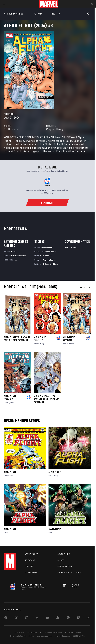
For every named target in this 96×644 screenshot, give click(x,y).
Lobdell (36, 344)
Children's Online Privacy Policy (22, 636)
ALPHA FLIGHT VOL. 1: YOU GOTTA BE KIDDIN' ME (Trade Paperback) (46, 399)
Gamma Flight (55, 529)
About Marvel (32, 554)
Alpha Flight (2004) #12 (40, 339)
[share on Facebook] (6, 618)
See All (85, 287)
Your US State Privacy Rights (51, 632)
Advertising (64, 554)
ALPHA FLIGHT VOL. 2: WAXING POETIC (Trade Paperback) (17, 339)
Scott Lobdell (12, 129)
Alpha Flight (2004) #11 (69, 339)
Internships (31, 572)
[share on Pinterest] (68, 618)
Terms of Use (19, 632)
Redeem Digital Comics (69, 572)
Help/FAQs (30, 560)
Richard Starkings (50, 264)
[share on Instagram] (27, 618)
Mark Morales (46, 256)
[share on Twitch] (78, 618)
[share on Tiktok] (89, 618)
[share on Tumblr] (37, 618)
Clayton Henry (55, 129)
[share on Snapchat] (58, 618)
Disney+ (62, 560)
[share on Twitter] (16, 618)
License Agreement (45, 636)
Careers (29, 566)
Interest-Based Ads (63, 636)
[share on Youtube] (47, 618)
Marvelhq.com (65, 566)
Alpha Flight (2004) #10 (10, 398)
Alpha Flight (10, 472)
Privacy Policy (32, 632)
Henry (42, 344)
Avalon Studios (49, 260)
